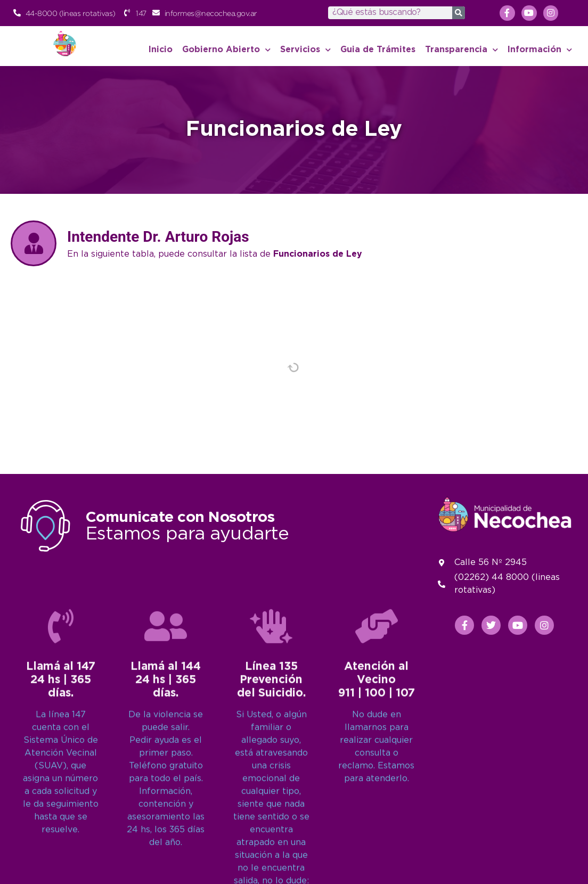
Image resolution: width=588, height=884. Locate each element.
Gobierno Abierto (226, 50)
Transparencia (462, 50)
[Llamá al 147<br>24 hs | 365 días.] (61, 811)
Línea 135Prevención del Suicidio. (271, 864)
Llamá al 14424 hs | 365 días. (166, 864)
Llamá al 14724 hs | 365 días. (61, 864)
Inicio (161, 50)
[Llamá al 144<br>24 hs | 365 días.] (166, 811)
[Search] (459, 13)
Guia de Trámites (378, 50)
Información (540, 50)
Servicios (305, 50)
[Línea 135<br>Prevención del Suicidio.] (271, 811)
